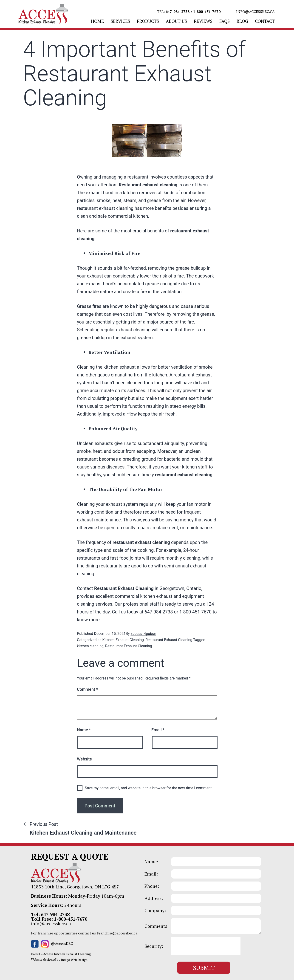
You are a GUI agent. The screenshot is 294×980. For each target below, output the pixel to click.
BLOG (242, 21)
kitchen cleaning (90, 646)
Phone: (152, 886)
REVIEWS (203, 21)
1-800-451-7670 (207, 12)
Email (158, 730)
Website (84, 759)
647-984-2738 (178, 12)
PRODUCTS (148, 21)
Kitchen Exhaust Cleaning (123, 640)
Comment (87, 689)
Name (84, 730)
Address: (154, 898)
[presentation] (206, 946)
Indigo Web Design (74, 960)
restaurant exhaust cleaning (184, 475)
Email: (151, 874)
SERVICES (120, 21)
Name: (151, 862)
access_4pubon (143, 634)
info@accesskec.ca (255, 12)
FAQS (225, 21)
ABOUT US (176, 21)
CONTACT (265, 21)
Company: (155, 911)
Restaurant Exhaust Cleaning (124, 588)
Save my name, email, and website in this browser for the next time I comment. (149, 788)
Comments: (157, 926)
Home (97, 21)
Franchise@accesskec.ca (117, 933)
